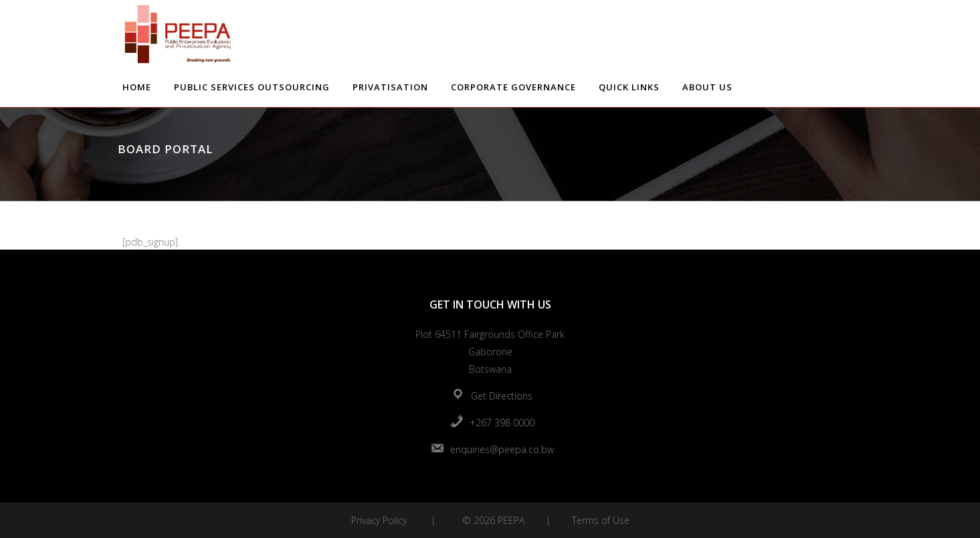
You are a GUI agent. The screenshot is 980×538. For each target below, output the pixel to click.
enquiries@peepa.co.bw (502, 449)
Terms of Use (601, 520)
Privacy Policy (379, 520)
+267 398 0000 (502, 423)
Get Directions (502, 396)
